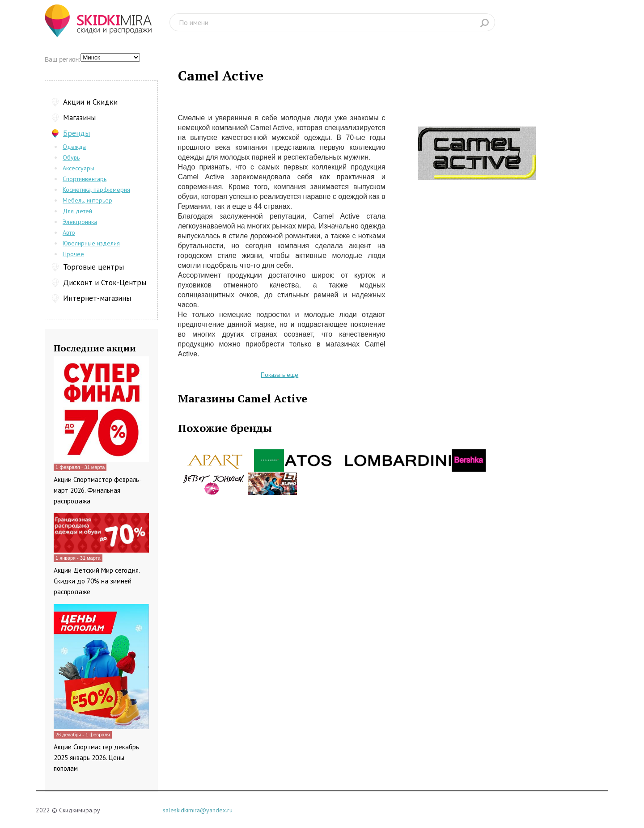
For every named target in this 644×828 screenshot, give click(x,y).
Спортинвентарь (85, 179)
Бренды (76, 133)
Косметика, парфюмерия (96, 190)
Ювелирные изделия (91, 243)
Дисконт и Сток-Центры (105, 283)
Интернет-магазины (97, 298)
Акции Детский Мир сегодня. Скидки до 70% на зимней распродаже (97, 581)
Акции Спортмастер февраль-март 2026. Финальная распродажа (98, 490)
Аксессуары (78, 168)
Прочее (73, 254)
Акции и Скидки (90, 102)
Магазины (79, 118)
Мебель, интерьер (87, 200)
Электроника (80, 222)
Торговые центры (93, 267)
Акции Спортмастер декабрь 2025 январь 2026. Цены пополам (96, 758)
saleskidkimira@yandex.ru (198, 810)
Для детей (77, 211)
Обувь (71, 157)
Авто (69, 232)
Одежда (74, 147)
